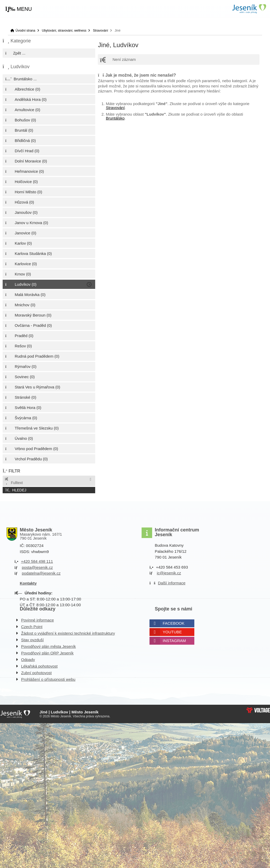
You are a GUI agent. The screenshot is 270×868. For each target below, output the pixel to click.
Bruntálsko (115, 118)
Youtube (172, 632)
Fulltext (13, 481)
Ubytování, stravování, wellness (64, 31)
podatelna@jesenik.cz (41, 573)
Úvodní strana (249, 9)
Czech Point (32, 627)
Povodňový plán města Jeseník (49, 646)
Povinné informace (37, 620)
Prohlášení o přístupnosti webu (48, 679)
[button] (19, 9)
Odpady (28, 660)
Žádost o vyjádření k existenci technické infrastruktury (68, 633)
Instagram (174, 641)
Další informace (172, 583)
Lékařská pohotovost (39, 666)
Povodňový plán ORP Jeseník (47, 653)
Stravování (100, 31)
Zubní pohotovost (36, 673)
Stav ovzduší (32, 640)
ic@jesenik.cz (169, 573)
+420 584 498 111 (37, 561)
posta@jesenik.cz (37, 567)
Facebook (174, 623)
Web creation (258, 710)
